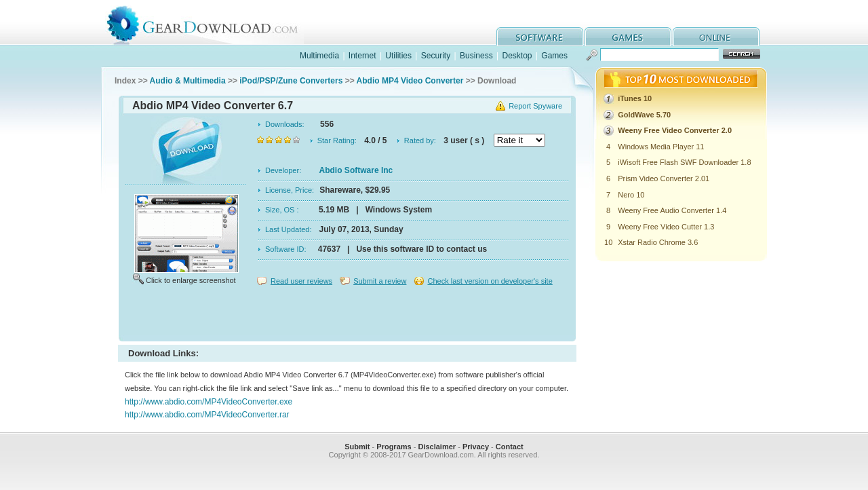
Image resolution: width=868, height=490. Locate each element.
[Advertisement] (347, 315)
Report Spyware (535, 106)
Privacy (476, 447)
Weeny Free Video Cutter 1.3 (666, 227)
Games (554, 56)
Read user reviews (301, 281)
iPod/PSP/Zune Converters (291, 81)
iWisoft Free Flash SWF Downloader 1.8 (684, 162)
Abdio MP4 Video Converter (410, 81)
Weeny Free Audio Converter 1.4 (672, 210)
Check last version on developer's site (490, 281)
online (716, 36)
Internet (362, 56)
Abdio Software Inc (356, 170)
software (540, 36)
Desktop (517, 56)
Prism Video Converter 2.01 (664, 178)
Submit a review (380, 281)
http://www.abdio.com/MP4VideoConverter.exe (209, 402)
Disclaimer (437, 447)
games (628, 36)
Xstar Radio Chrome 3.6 (658, 242)
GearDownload (213, 23)
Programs (394, 447)
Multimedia (319, 56)
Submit (357, 447)
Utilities (398, 56)
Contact (510, 447)
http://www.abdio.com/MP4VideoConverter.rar (207, 415)
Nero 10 (631, 195)
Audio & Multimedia (188, 81)
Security (436, 56)
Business (476, 56)
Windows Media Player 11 (661, 147)
